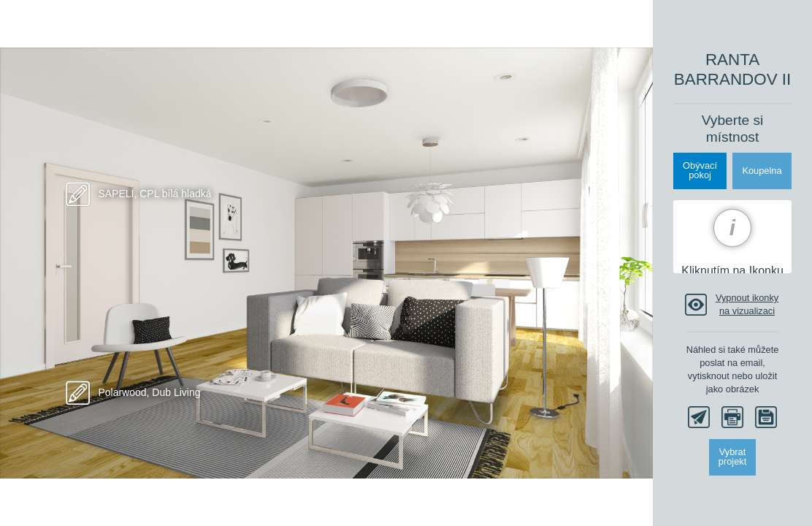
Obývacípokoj (700, 170)
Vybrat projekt (732, 457)
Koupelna (762, 171)
